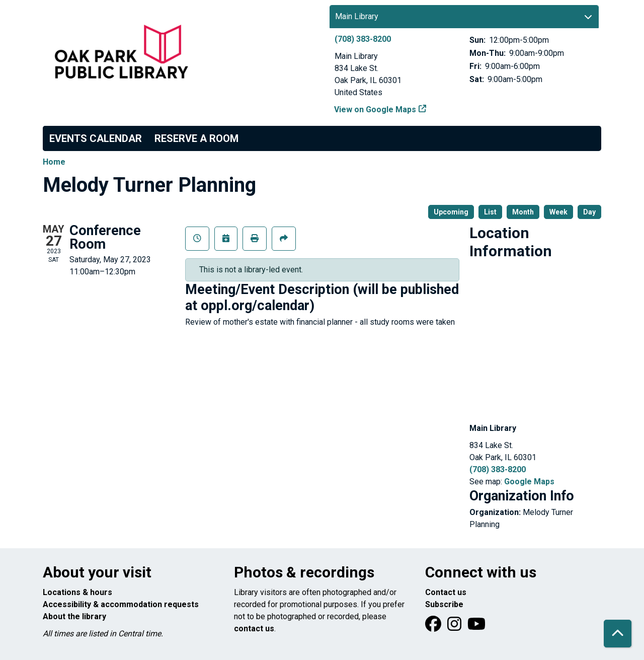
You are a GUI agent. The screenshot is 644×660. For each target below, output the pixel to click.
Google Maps (529, 482)
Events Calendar (96, 138)
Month (523, 212)
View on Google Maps (375, 109)
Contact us (446, 592)
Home (54, 162)
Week (558, 212)
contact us (254, 629)
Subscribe (444, 604)
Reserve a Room (196, 138)
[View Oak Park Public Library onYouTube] (476, 627)
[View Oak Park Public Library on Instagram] (455, 627)
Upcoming (451, 212)
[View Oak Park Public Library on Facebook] (434, 627)
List (490, 212)
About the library (74, 616)
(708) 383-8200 (363, 39)
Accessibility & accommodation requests (121, 604)
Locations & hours (77, 592)
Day (589, 212)
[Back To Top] (618, 634)
